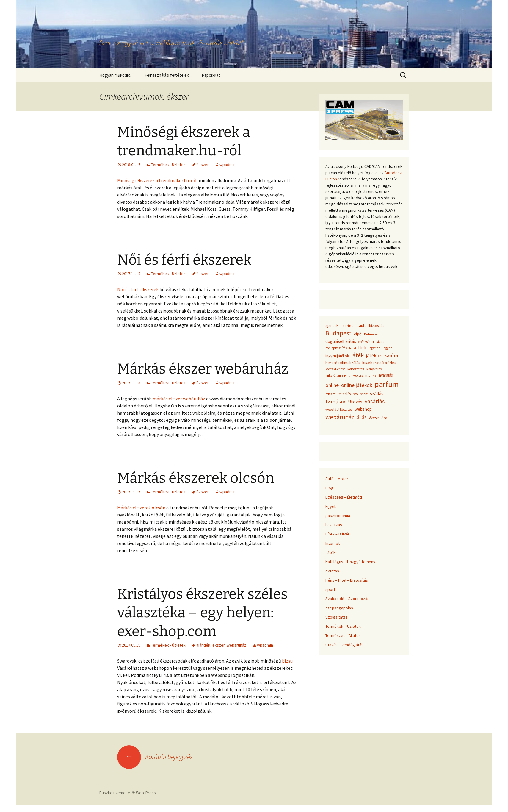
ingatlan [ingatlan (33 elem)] (374, 348)
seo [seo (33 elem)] (355, 394)
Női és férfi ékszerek (184, 260)
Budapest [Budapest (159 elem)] (338, 333)
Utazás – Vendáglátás (344, 645)
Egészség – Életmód (344, 497)
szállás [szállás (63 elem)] (377, 394)
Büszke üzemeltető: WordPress (128, 793)
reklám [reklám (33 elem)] (330, 394)
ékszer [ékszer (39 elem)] (374, 418)
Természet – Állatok (343, 635)
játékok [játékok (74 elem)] (374, 355)
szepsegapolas (339, 608)
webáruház (236, 645)
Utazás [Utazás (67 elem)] (355, 402)
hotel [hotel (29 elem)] (353, 348)
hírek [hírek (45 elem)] (362, 348)
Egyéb (331, 506)
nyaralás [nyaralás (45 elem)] (386, 375)
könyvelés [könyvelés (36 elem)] (374, 369)
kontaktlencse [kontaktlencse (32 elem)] (335, 369)
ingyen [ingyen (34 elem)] (387, 348)
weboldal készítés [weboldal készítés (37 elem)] (339, 409)
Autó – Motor (337, 479)
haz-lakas (334, 525)
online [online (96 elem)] (332, 385)
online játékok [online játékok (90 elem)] (357, 385)
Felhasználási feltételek (167, 75)
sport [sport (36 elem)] (364, 394)
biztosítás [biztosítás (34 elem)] (377, 326)
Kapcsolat (211, 75)
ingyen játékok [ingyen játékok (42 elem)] (337, 356)
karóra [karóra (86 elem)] (391, 355)
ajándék (203, 645)
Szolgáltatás (337, 617)
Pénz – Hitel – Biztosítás (347, 580)
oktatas (332, 571)
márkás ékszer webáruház (179, 399)
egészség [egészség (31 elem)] (364, 342)
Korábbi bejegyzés (155, 757)
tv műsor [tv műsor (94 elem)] (335, 401)
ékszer (203, 165)
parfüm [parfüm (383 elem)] (387, 384)
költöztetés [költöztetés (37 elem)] (356, 369)
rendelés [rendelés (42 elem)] (344, 394)
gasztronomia (338, 516)
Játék (330, 552)
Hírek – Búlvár (337, 534)
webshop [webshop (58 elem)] (363, 409)
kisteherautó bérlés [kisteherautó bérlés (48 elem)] (379, 363)
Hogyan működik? (116, 75)
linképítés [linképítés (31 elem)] (356, 375)
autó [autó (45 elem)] (363, 325)
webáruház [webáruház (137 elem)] (340, 417)
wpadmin (228, 165)
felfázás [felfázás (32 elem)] (378, 342)
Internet (333, 543)
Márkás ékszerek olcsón (196, 478)
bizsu (287, 661)
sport (330, 589)
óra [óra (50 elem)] (384, 418)
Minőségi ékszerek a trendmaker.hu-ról (157, 180)
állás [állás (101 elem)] (362, 417)
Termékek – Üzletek (343, 626)
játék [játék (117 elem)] (358, 355)
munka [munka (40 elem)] (371, 375)
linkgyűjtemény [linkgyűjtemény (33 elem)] (336, 375)
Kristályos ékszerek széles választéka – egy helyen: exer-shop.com (202, 613)
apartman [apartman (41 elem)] (349, 325)
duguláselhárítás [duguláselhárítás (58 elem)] (341, 341)
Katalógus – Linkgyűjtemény (350, 562)
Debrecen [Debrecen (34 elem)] (371, 334)
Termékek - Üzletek (168, 165)
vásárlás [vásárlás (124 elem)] (375, 401)
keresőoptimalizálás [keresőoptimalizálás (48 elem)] (343, 363)
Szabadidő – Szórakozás (347, 599)
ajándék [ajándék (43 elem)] (332, 325)
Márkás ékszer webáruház (203, 369)
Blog (329, 488)
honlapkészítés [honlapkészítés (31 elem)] (336, 348)
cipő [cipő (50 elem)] (358, 334)
